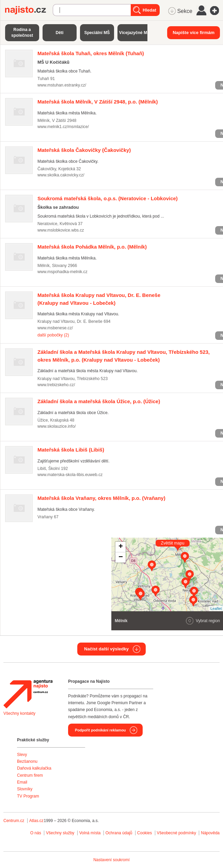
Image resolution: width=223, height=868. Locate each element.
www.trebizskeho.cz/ (56, 385)
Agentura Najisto (28, 694)
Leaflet (216, 609)
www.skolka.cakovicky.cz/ (61, 175)
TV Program (28, 796)
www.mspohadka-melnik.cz (62, 272)
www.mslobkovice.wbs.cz (61, 230)
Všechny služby (61, 833)
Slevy (22, 755)
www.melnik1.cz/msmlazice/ (63, 127)
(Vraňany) (101, 498)
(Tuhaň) (91, 53)
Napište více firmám (194, 33)
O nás (36, 833)
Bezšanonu (27, 761)
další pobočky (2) (53, 335)
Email (22, 782)
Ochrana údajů (119, 833)
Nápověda (210, 833)
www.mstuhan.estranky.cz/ (62, 85)
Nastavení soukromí (111, 860)
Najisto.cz (29, 10)
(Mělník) (98, 102)
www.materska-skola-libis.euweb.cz (70, 475)
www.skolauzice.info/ (57, 426)
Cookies (145, 833)
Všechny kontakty (19, 713)
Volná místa (90, 833)
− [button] (121, 557)
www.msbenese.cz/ (55, 328)
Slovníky (25, 789)
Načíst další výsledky (106, 649)
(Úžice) (99, 401)
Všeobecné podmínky (177, 833)
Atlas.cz (36, 821)
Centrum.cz (14, 821)
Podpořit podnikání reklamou (100, 730)
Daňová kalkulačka (34, 768)
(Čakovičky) (84, 150)
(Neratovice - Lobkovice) (108, 198)
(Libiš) (71, 450)
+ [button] (121, 547)
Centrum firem (30, 775)
